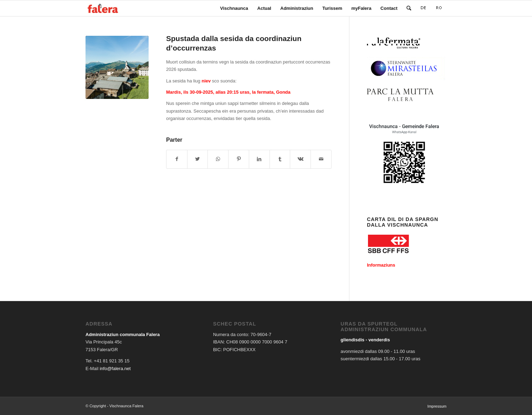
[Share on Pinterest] (239, 159)
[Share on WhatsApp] (218, 159)
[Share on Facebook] (177, 159)
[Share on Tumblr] (280, 159)
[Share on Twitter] (198, 159)
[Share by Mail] (321, 159)
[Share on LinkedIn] (259, 159)
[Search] (409, 8)
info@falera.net (115, 369)
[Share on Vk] (300, 159)
